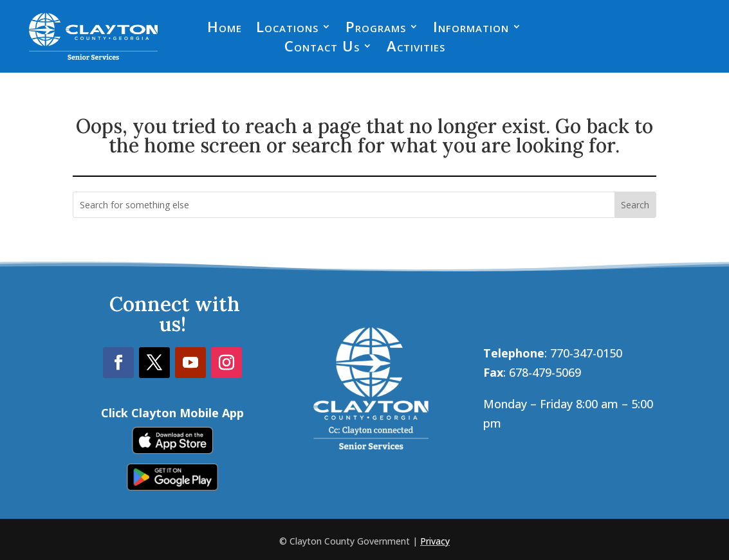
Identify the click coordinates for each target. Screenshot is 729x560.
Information (471, 29)
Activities (416, 48)
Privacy (435, 541)
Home (225, 29)
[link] (172, 449)
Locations (287, 29)
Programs (376, 29)
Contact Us (322, 48)
